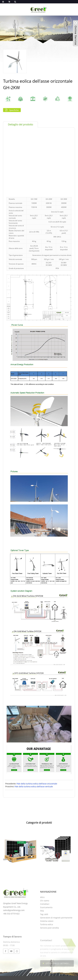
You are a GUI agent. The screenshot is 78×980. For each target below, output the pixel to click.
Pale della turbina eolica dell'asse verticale (34, 786)
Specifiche (14, 110)
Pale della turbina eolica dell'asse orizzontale (37, 784)
